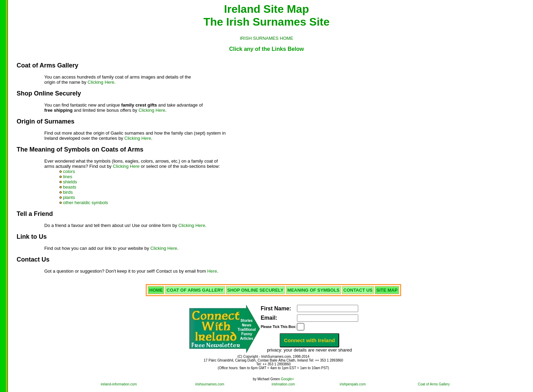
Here (212, 271)
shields (70, 182)
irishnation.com (283, 384)
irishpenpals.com (353, 384)
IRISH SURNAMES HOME (267, 38)
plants (69, 197)
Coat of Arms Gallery (434, 384)
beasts (70, 187)
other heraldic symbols (85, 203)
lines (68, 177)
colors (69, 171)
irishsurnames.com (210, 384)
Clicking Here (101, 82)
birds (68, 192)
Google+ (288, 379)
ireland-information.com (119, 384)
